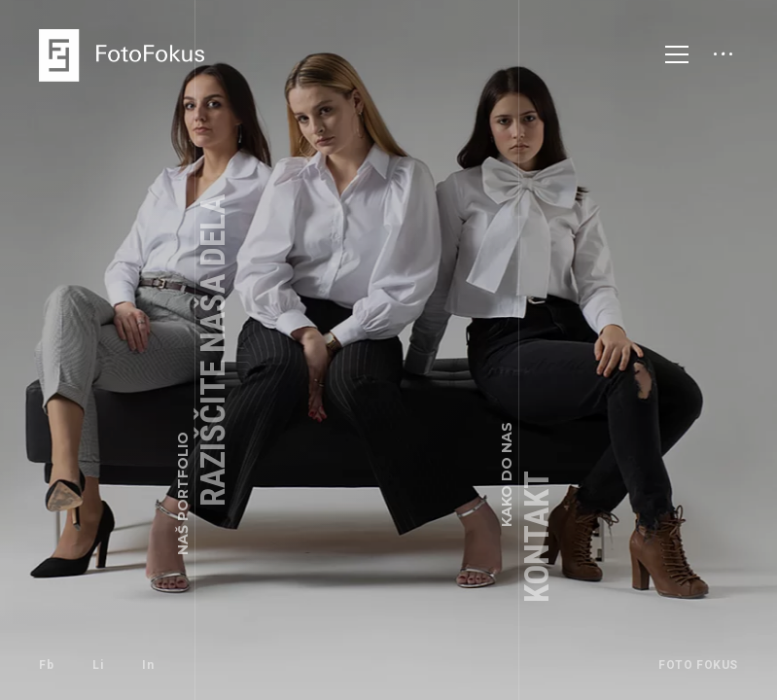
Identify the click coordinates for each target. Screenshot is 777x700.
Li (98, 665)
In (148, 665)
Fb (46, 665)
